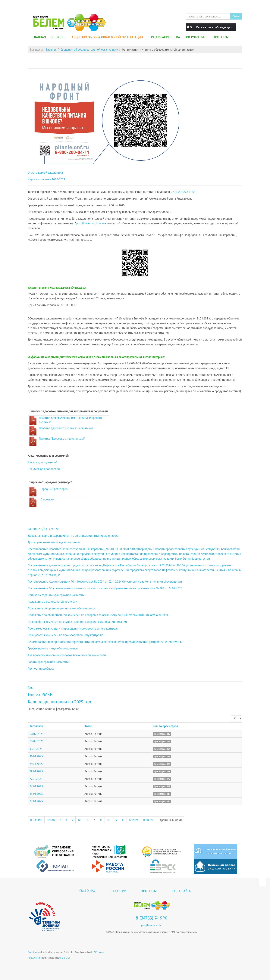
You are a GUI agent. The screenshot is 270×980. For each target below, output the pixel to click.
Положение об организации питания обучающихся (62, 608)
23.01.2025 (36, 794)
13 (101, 820)
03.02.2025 (36, 741)
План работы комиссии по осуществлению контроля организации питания (77, 622)
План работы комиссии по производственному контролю (66, 635)
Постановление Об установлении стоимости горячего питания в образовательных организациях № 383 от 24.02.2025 (105, 588)
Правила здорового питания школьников (66, 428)
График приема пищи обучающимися (53, 648)
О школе (59, 37)
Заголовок (36, 726)
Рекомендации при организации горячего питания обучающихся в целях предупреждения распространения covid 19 (105, 642)
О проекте (47, 499)
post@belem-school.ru (90, 223)
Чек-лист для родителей (44, 469)
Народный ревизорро (54, 489)
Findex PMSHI (41, 694)
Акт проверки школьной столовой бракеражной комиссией (67, 655)
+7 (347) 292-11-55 (184, 192)
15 (116, 820)
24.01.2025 (36, 786)
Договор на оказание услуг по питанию (54, 542)
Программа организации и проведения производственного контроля (73, 628)
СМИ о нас (87, 891)
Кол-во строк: (231, 715)
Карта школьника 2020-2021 (46, 179)
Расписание (160, 37)
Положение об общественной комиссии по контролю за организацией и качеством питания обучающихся (98, 615)
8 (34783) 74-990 (152, 918)
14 (108, 820)
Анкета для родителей (43, 462)
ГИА (177, 37)
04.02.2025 (36, 734)
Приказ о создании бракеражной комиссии (56, 595)
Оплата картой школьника (45, 173)
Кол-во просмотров (165, 726)
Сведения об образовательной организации (109, 37)
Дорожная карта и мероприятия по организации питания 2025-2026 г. (74, 536)
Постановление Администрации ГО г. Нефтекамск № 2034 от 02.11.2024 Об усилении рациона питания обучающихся (105, 581)
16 (123, 820)
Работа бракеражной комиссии (48, 662)
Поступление (197, 37)
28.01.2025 (36, 771)
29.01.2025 (36, 764)
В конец (148, 820)
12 (94, 820)
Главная (39, 37)
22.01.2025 (36, 801)
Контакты (221, 37)
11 (86, 820)
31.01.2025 (36, 749)
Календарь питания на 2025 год (60, 702)
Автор (88, 726)
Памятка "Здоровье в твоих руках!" (62, 438)
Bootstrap (32, 952)
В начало (36, 820)
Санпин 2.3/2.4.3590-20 (43, 529)
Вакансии (118, 891)
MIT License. (100, 952)
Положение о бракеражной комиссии (53, 602)
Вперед (134, 820)
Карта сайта (181, 891)
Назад (51, 820)
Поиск (236, 16)
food (31, 688)
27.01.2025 (36, 779)
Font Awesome (35, 958)
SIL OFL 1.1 (65, 958)
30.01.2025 (36, 756)
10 (79, 820)
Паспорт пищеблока (41, 668)
